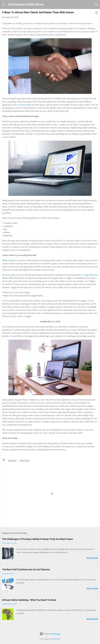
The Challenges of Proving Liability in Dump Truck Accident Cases (37, 539)
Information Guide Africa (26, 4)
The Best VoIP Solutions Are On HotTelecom (26, 569)
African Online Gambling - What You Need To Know (29, 600)
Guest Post (24, 461)
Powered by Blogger (50, 634)
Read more (92, 558)
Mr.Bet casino (8, 260)
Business (12, 461)
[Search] (96, 5)
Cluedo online (25, 105)
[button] (96, 13)
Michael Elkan (56, 639)
